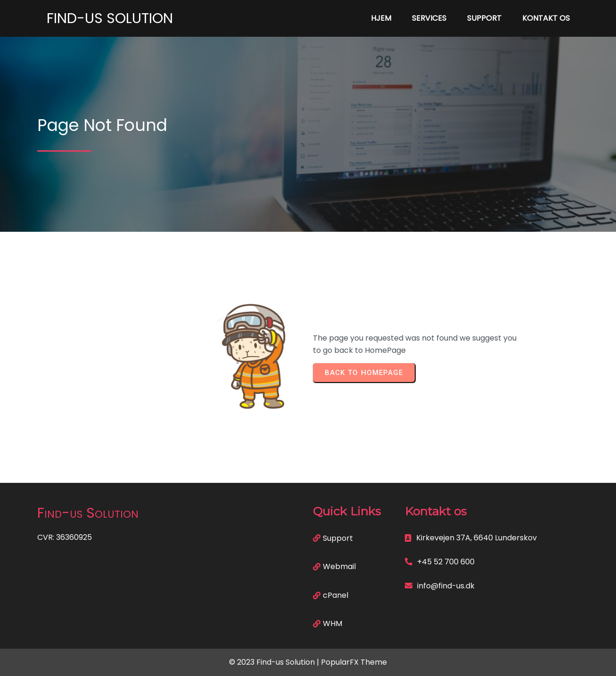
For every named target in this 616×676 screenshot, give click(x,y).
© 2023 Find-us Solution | (275, 662)
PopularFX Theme (354, 662)
